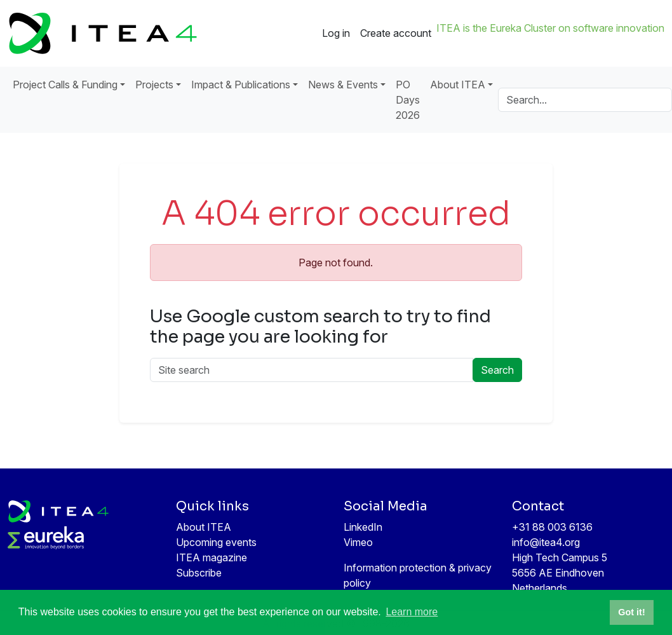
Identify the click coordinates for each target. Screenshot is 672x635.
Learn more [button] (412, 612)
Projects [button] (154, 85)
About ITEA (204, 527)
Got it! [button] (631, 612)
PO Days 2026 (408, 100)
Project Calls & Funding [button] (65, 85)
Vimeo (358, 542)
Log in (336, 33)
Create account (396, 33)
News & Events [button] (343, 85)
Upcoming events (216, 542)
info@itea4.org (546, 542)
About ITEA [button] (458, 85)
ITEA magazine (212, 557)
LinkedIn (363, 527)
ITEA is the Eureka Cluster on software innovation (550, 28)
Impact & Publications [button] (241, 85)
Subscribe (199, 573)
